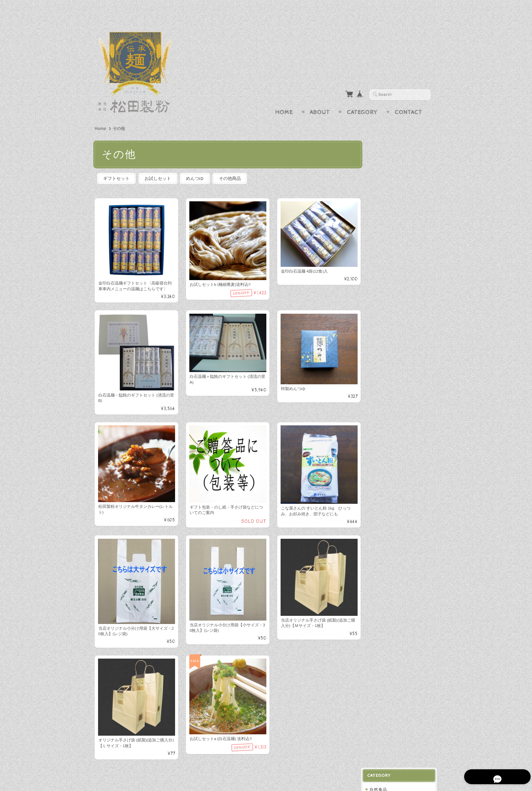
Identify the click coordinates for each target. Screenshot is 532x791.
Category (362, 99)
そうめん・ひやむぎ (394, 329)
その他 (381, 205)
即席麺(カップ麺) (393, 192)
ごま (380, 146)
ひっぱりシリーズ (392, 302)
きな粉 (383, 168)
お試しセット (160, 165)
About (320, 99)
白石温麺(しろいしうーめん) (403, 180)
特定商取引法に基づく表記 (401, 433)
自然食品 (383, 134)
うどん (381, 289)
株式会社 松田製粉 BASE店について (402, 390)
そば (379, 275)
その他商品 (234, 165)
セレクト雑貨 (388, 316)
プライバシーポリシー (397, 419)
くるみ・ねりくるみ (396, 157)
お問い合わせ (388, 406)
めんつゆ (198, 165)
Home (284, 99)
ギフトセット (117, 165)
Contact (408, 99)
